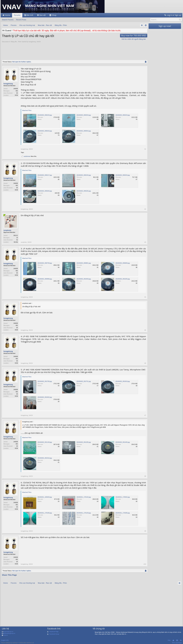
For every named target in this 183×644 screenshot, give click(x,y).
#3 (145, 242)
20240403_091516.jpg (45, 458)
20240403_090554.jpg (84, 131)
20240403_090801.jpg (84, 263)
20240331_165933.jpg (45, 497)
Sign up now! (165, 26)
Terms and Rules (177, 643)
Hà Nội (16, 242)
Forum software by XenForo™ (18, 643)
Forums (17, 15)
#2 (145, 209)
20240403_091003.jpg (84, 279)
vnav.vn (6, 635)
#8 (145, 476)
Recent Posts (21, 20)
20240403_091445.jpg (123, 442)
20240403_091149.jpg (45, 442)
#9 (145, 531)
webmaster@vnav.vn (9, 633)
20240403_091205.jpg (84, 442)
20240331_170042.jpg (123, 497)
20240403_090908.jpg (45, 279)
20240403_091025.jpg (123, 279)
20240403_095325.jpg (84, 191)
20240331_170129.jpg (84, 513)
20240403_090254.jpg (84, 115)
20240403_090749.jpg (45, 263)
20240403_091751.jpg (84, 381)
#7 (145, 415)
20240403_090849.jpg (123, 263)
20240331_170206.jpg (123, 513)
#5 (145, 330)
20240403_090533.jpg (45, 131)
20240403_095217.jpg (45, 175)
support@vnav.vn (8, 632)
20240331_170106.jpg (45, 513)
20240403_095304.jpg (45, 191)
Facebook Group (54, 634)
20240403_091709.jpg (45, 381)
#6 (145, 363)
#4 (145, 297)
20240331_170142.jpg (84, 497)
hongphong (32, 42)
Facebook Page (54, 632)
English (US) (5, 640)
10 (17, 238)
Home (173, 640)
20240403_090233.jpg (45, 115)
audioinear (27, 156)
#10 (145, 564)
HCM (16, 95)
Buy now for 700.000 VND (134, 36)
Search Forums (8, 20)
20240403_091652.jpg (45, 397)
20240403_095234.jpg (84, 175)
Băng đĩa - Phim (16, 42)
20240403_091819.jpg (123, 381)
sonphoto (7, 230)
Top (177, 640)
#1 (145, 149)
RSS (181, 640)
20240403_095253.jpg (123, 175)
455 (17, 91)
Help (169, 640)
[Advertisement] (75, 50)
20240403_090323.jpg (123, 115)
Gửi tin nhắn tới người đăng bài (134, 39)
